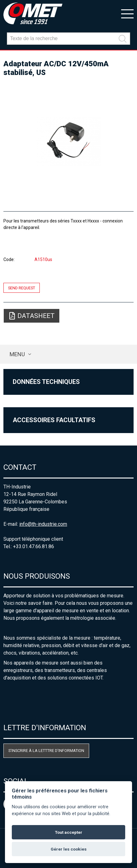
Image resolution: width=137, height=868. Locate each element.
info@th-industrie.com (43, 524)
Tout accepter (69, 832)
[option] (68, 141)
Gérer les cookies (69, 849)
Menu (17, 354)
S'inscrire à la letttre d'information (46, 751)
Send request (22, 288)
